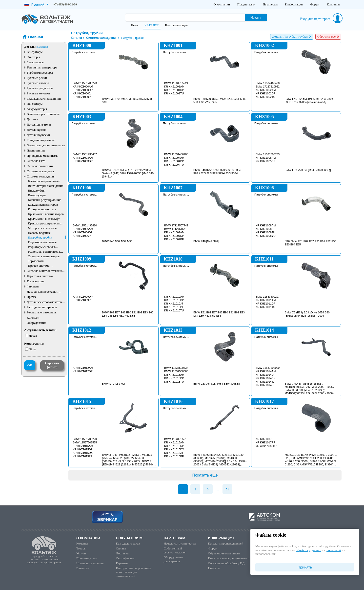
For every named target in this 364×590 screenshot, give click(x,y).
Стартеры (33, 57)
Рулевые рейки (37, 78)
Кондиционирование (41, 140)
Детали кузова (36, 130)
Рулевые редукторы (40, 88)
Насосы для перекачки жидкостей (42, 292)
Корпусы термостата (42, 209)
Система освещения (40, 171)
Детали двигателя (39, 124)
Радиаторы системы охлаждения (41, 247)
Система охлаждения (41, 176)
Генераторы (35, 52)
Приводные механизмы (42, 156)
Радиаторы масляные (42, 242)
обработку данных (308, 550)
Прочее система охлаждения (39, 266)
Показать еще (205, 475)
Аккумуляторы (37, 109)
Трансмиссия (36, 281)
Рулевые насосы (38, 83)
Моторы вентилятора (42, 228)
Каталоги (33, 317)
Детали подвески (38, 135)
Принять (305, 567)
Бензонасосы (36, 62)
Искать (256, 18)
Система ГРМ (36, 161)
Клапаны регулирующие (45, 200)
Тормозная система (40, 276)
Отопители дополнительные (46, 145)
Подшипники (36, 150)
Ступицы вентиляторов (44, 256)
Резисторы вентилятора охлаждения (44, 251)
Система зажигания (40, 166)
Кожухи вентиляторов (43, 205)
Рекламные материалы (42, 312)
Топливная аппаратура (42, 67)
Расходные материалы (42, 307)
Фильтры (33, 286)
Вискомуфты (37, 190)
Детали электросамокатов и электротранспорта (45, 302)
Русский (36, 5)
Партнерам (270, 4)
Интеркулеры (37, 195)
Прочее (32, 297)
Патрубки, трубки (40, 237)
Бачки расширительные (44, 181)
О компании (222, 4)
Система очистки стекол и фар (44, 271)
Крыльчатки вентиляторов (46, 214)
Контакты (333, 4)
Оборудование (36, 323)
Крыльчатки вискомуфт (44, 219)
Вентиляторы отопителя (43, 114)
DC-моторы (35, 104)
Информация (294, 4)
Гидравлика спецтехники (44, 98)
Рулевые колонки (38, 93)
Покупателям (246, 4)
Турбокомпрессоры (40, 73)
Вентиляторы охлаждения (46, 186)
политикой (334, 550)
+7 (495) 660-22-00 (65, 4)
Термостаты (36, 261)
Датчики (32, 119)
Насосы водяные (39, 233)
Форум (315, 4)
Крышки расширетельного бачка (46, 223)
